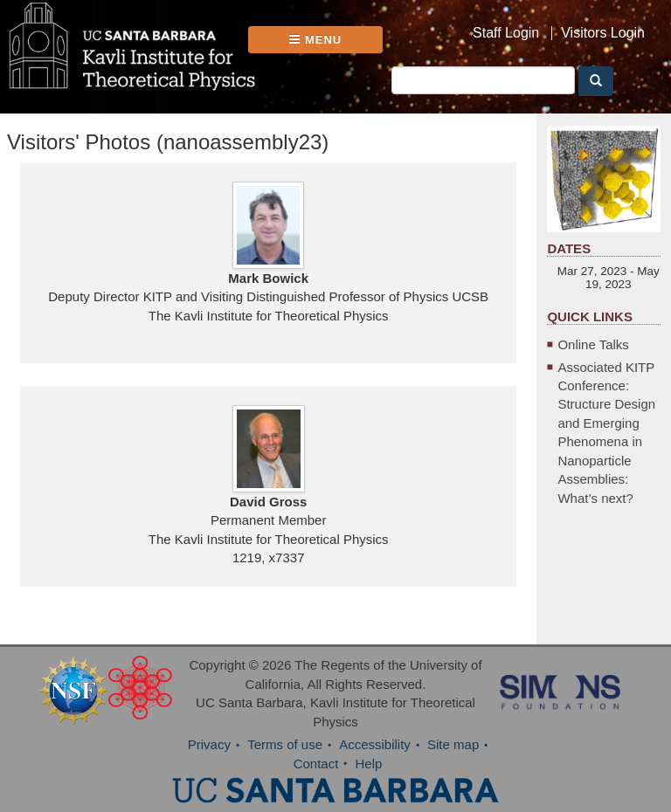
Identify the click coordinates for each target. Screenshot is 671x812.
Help (369, 764)
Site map (453, 744)
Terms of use (285, 744)
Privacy (209, 744)
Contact (316, 764)
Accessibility (375, 744)
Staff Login (506, 33)
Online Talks (593, 344)
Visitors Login (603, 33)
